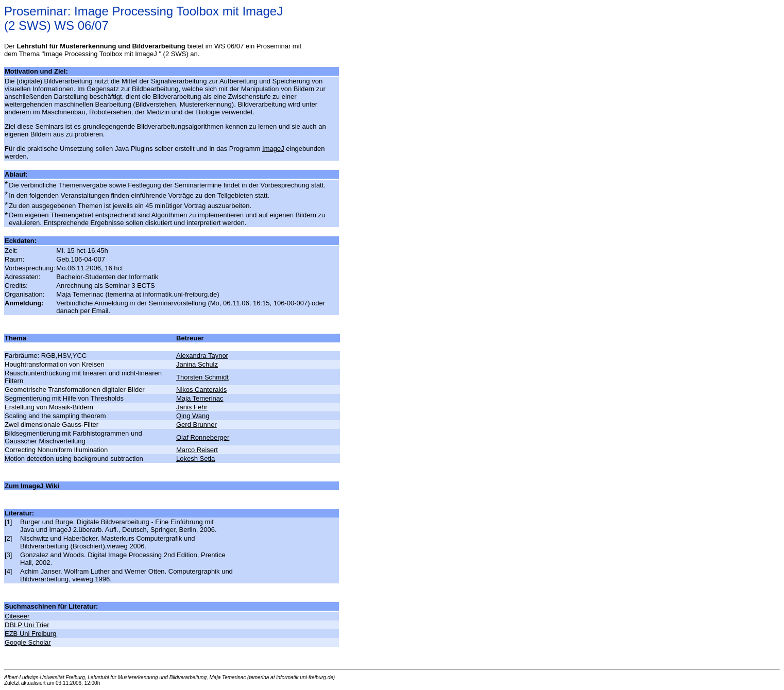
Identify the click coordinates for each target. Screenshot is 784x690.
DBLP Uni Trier (27, 625)
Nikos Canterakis (201, 390)
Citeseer (17, 616)
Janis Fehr (192, 407)
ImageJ (273, 149)
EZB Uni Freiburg (30, 634)
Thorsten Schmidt (202, 377)
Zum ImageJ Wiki (32, 486)
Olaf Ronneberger (203, 437)
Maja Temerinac (200, 398)
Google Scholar (28, 642)
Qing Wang (193, 416)
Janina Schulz (197, 364)
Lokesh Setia (195, 459)
